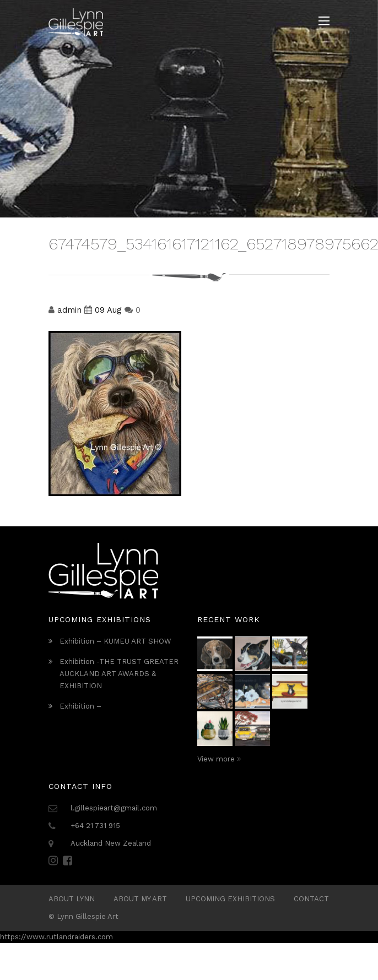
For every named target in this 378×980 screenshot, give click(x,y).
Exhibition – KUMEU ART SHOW (115, 641)
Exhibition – (80, 706)
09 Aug (108, 310)
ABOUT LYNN (72, 899)
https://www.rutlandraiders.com (56, 937)
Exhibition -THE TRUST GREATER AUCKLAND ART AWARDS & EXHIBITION (119, 674)
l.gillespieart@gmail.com (114, 808)
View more (219, 759)
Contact (311, 899)
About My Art (140, 899)
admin (69, 310)
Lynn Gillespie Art (88, 916)
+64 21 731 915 (95, 826)
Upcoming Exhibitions (230, 899)
